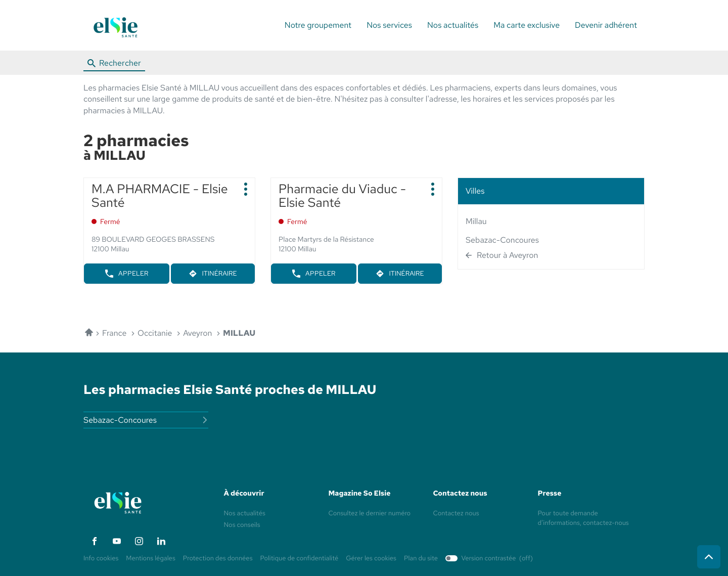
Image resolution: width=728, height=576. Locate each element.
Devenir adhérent (606, 25)
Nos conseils (242, 525)
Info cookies (101, 559)
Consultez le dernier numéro (370, 513)
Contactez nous (456, 513)
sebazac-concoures (502, 240)
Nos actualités (453, 25)
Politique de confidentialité (300, 559)
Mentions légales (150, 559)
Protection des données (218, 559)
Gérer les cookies (371, 558)
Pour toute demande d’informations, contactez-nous (583, 519)
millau (476, 221)
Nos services (389, 25)
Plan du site (421, 558)
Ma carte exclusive (527, 25)
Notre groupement (318, 25)
